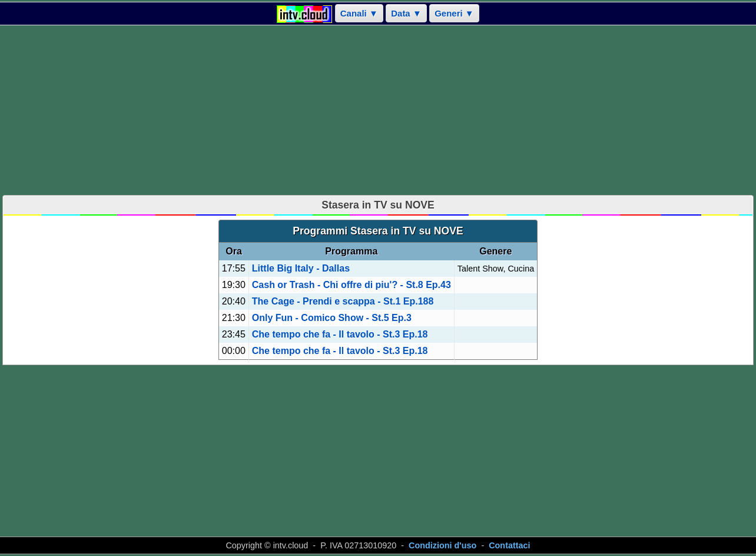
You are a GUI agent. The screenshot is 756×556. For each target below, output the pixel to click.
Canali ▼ (359, 13)
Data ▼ (406, 13)
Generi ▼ (454, 13)
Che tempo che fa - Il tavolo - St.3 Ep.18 (340, 334)
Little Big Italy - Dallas (301, 268)
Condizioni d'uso (442, 545)
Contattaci (509, 545)
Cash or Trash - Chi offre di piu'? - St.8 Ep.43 (352, 285)
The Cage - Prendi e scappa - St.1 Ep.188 (343, 301)
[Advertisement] (378, 110)
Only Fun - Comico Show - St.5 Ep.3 (332, 318)
